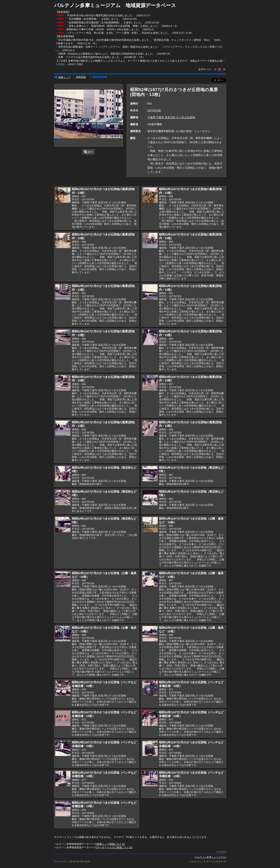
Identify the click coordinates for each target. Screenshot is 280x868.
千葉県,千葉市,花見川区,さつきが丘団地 (172, 117)
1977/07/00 (154, 110)
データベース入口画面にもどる (114, 847)
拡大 (88, 152)
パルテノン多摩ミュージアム (210, 857)
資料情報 (81, 77)
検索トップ (62, 77)
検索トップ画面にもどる (111, 844)
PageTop (222, 852)
